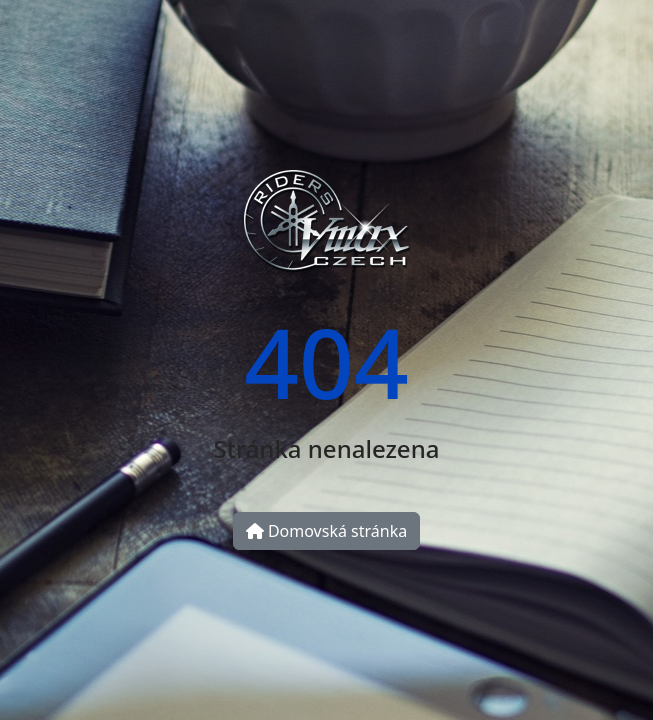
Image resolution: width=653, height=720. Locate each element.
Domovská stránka (326, 531)
